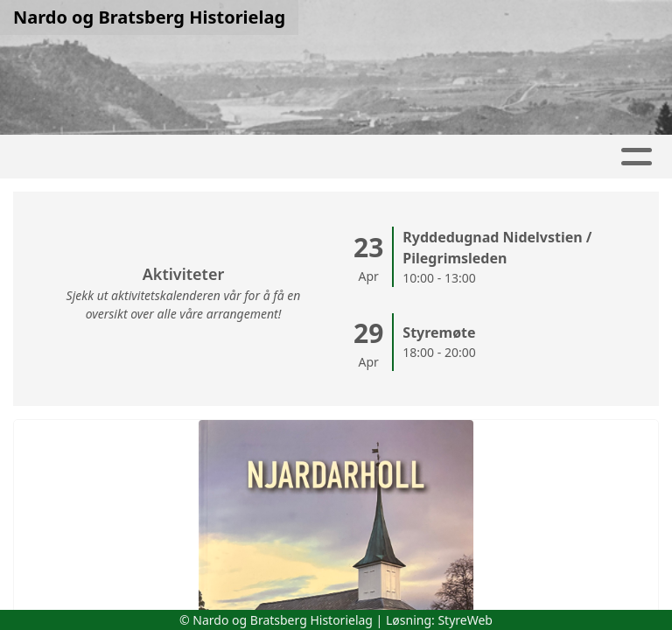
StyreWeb (465, 620)
